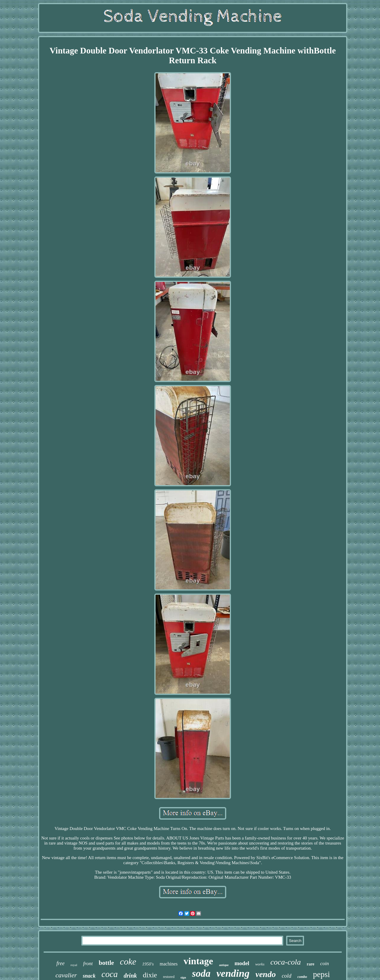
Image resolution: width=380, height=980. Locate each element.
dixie (150, 975)
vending (233, 973)
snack (89, 976)
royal (74, 965)
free (60, 963)
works (260, 964)
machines (169, 964)
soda (201, 973)
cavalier (66, 975)
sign (183, 977)
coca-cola (286, 962)
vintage (198, 961)
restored (169, 977)
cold (287, 976)
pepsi (321, 974)
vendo (265, 974)
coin (325, 964)
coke (128, 961)
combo (302, 977)
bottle (106, 963)
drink (130, 976)
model (242, 963)
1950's (148, 964)
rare (310, 964)
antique (224, 965)
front (88, 964)
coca (110, 974)
